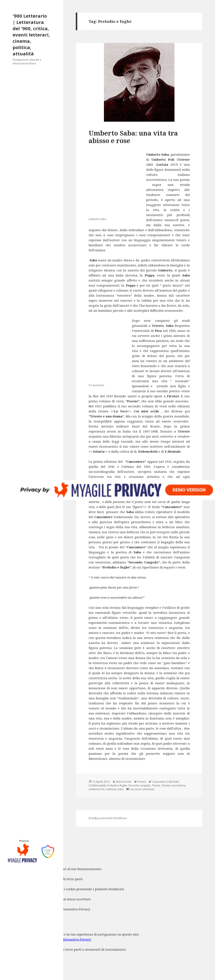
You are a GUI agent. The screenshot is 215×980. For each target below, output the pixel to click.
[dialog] (107, 948)
